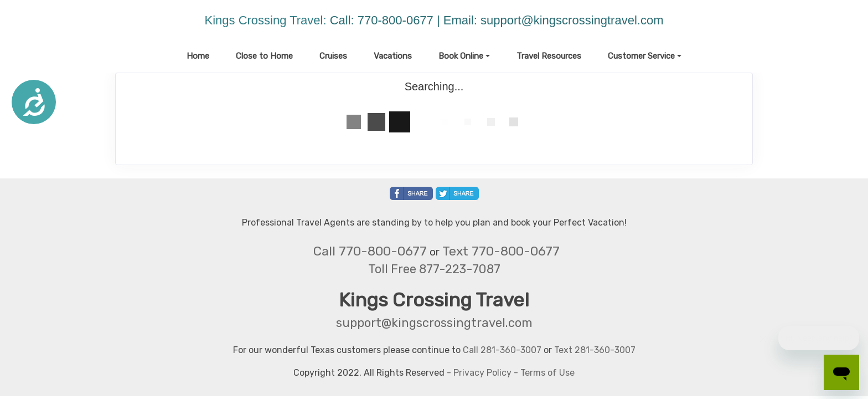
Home (198, 56)
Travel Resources (549, 56)
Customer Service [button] (641, 56)
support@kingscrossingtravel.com (572, 20)
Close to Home (264, 56)
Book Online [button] (461, 56)
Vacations (393, 56)
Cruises (333, 56)
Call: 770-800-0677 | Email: (405, 20)
